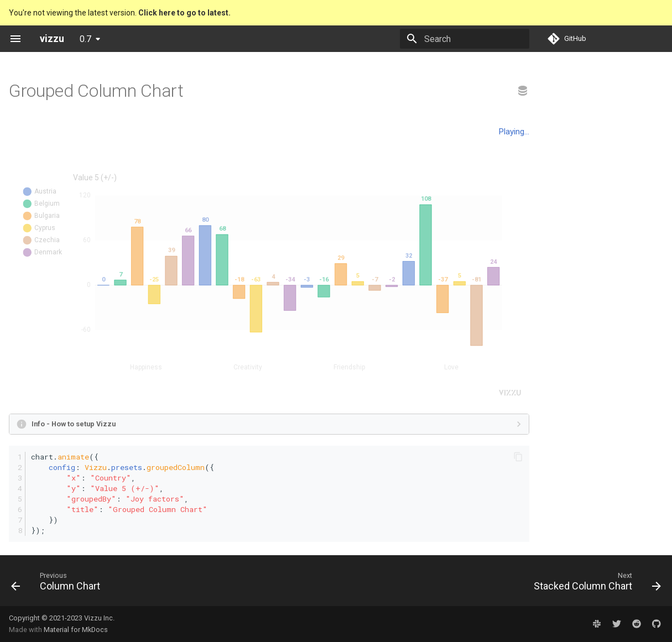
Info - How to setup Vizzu (74, 424)
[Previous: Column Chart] (59, 584)
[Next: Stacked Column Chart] (594, 584)
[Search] (465, 39)
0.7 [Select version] (85, 39)
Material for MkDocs (76, 630)
